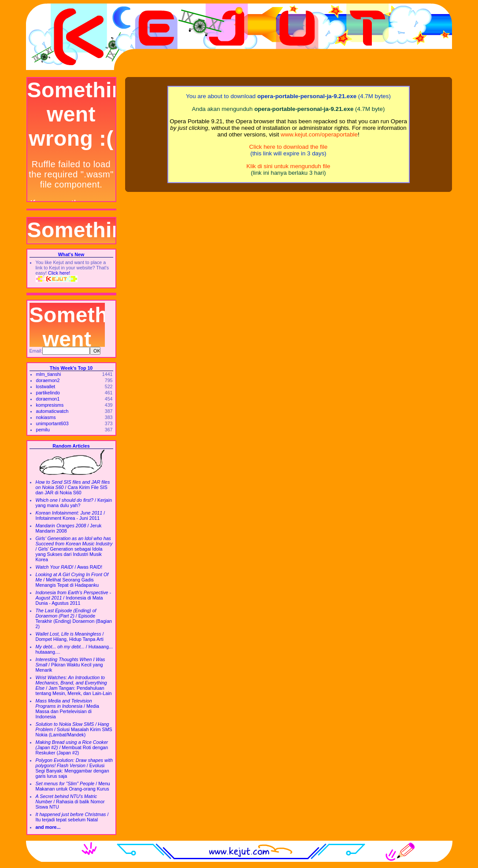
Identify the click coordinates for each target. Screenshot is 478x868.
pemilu (43, 430)
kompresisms (50, 405)
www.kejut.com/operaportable (319, 134)
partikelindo (48, 393)
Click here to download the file (289, 147)
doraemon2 (48, 380)
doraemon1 (48, 399)
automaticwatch (52, 411)
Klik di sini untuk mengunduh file (288, 166)
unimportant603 (52, 423)
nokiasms (46, 417)
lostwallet (46, 386)
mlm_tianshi (49, 374)
